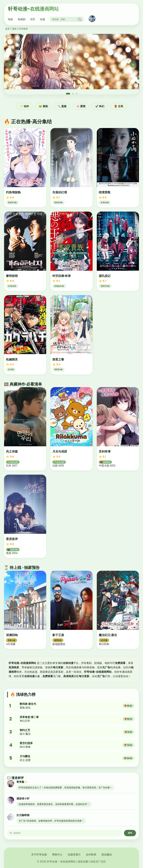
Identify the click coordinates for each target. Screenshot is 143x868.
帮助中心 (57, 855)
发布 (130, 833)
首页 (7, 29)
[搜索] (64, 19)
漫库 (14, 29)
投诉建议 (107, 855)
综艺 (33, 19)
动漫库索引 (74, 855)
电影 (11, 19)
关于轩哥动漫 (39, 855)
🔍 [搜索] (80, 19)
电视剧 (22, 19)
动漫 (42, 19)
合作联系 (91, 855)
